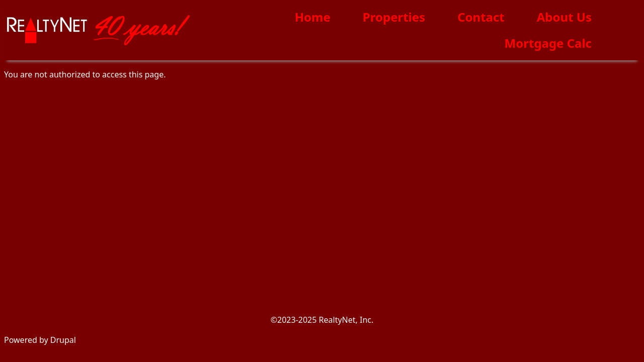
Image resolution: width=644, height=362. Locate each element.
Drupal (63, 340)
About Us (564, 17)
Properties (394, 17)
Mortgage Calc (548, 43)
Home (313, 17)
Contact (481, 17)
